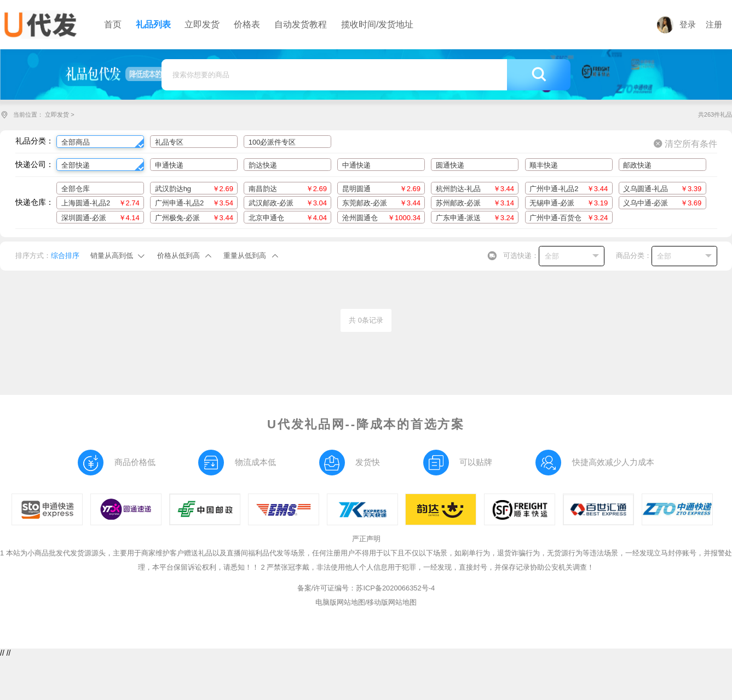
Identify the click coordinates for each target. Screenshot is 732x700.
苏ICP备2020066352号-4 (395, 588)
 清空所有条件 (685, 144)
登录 (676, 25)
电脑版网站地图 (340, 602)
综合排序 (65, 256)
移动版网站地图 (392, 602)
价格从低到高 (178, 256)
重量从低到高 (245, 256)
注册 (714, 25)
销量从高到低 (112, 256)
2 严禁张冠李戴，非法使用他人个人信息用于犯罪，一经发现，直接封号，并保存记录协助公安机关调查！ (427, 567)
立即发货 (57, 114)
